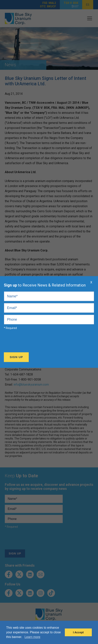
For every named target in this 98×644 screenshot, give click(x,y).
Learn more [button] (32, 637)
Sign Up (16, 357)
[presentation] (33, 342)
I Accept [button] (78, 632)
